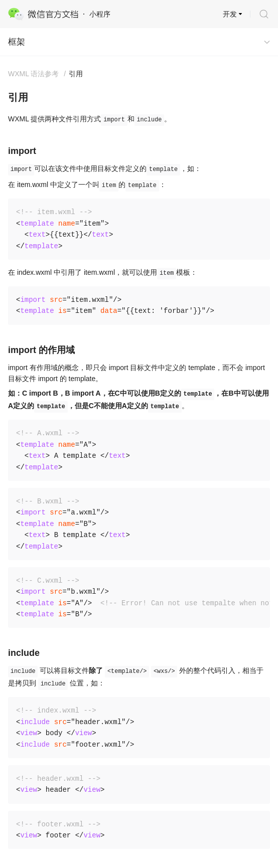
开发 (230, 14)
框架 (17, 42)
